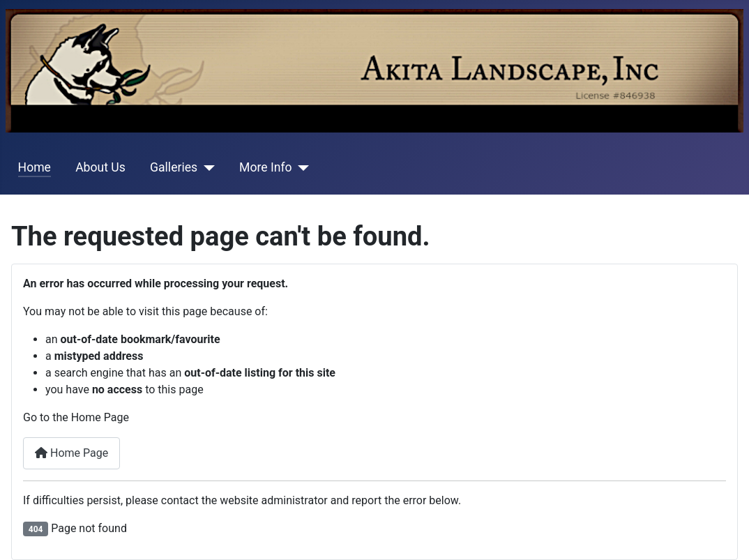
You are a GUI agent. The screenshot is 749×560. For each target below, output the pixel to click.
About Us (100, 167)
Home (35, 167)
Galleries (174, 167)
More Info (266, 167)
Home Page (71, 453)
